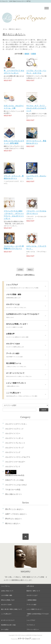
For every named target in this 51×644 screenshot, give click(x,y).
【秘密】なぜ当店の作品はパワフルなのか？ (38, 615)
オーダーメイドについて (26, 375)
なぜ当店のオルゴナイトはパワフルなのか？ (26, 316)
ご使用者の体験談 (32, 600)
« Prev (20, 269)
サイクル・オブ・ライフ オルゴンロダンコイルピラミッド (36, 108)
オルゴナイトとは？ (32, 595)
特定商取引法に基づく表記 (8, 625)
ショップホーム (5, 586)
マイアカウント (31, 625)
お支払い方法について (7, 591)
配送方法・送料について (33, 591)
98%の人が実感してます (8, 600)
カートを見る (5, 629)
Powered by (25, 639)
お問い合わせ (30, 586)
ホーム (5, 29)
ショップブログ (26, 287)
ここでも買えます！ (26, 395)
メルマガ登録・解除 (26, 297)
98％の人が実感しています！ (26, 326)
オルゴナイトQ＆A (6, 605)
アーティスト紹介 (26, 356)
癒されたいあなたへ (15, 29)
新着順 (34, 54)
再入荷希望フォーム (26, 365)
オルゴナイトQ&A (26, 346)
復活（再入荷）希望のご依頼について (11, 609)
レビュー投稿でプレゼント (26, 385)
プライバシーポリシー (33, 629)
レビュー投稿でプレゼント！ (35, 609)
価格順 (27, 54)
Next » (30, 269)
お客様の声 (26, 336)
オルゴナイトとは (26, 306)
